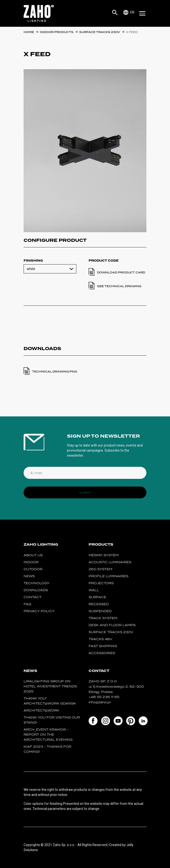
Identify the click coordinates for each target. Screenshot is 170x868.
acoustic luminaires (110, 562)
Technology (36, 583)
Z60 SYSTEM (100, 569)
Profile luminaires (108, 576)
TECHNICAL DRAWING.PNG (55, 372)
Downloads (36, 590)
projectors (101, 583)
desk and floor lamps (112, 625)
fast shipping (103, 646)
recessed (99, 604)
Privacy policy (39, 611)
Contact (33, 597)
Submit (85, 493)
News (29, 576)
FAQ (27, 604)
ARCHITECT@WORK (41, 710)
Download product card (121, 272)
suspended (100, 611)
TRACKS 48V (100, 639)
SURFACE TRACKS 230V (100, 32)
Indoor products (57, 32)
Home (29, 32)
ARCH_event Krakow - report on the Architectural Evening (48, 735)
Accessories (102, 653)
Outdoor (33, 569)
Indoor (31, 562)
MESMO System (104, 555)
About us (33, 555)
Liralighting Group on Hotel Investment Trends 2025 (50, 686)
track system (103, 618)
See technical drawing (119, 286)
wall (94, 590)
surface (97, 597)
